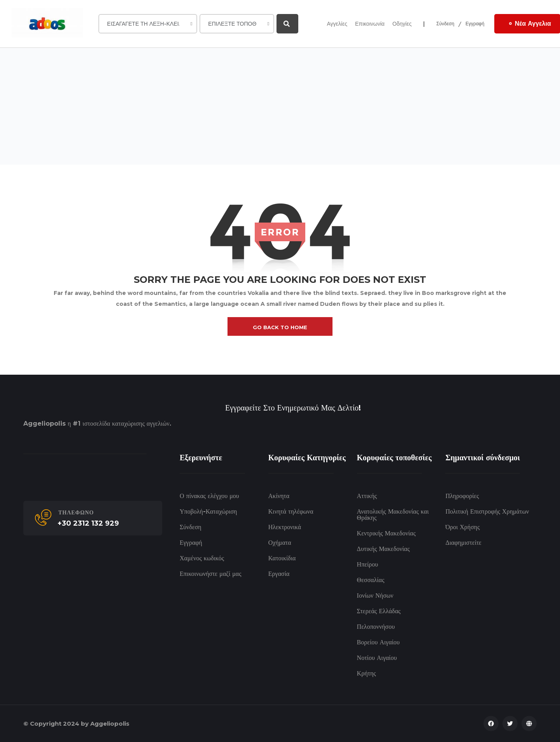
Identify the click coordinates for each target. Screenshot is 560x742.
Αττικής (367, 496)
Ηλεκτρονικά (285, 527)
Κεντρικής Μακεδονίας (386, 533)
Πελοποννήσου (376, 627)
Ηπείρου (368, 564)
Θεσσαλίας (371, 580)
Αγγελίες (337, 24)
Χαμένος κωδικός (202, 558)
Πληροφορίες (462, 496)
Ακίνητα (279, 496)
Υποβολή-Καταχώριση (208, 511)
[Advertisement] (280, 106)
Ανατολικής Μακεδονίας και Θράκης (393, 515)
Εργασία (279, 574)
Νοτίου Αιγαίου (377, 658)
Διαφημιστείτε (463, 543)
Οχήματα (280, 543)
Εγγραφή (475, 24)
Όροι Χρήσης (462, 527)
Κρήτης (367, 673)
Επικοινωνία (370, 24)
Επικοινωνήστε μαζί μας (211, 574)
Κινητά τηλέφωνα (291, 511)
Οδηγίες (402, 24)
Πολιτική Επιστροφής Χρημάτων (487, 511)
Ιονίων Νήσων (375, 596)
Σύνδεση (445, 24)
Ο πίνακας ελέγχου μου (209, 496)
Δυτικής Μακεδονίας (383, 549)
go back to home (280, 327)
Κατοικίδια (282, 558)
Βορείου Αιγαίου (378, 642)
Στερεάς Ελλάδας (379, 611)
